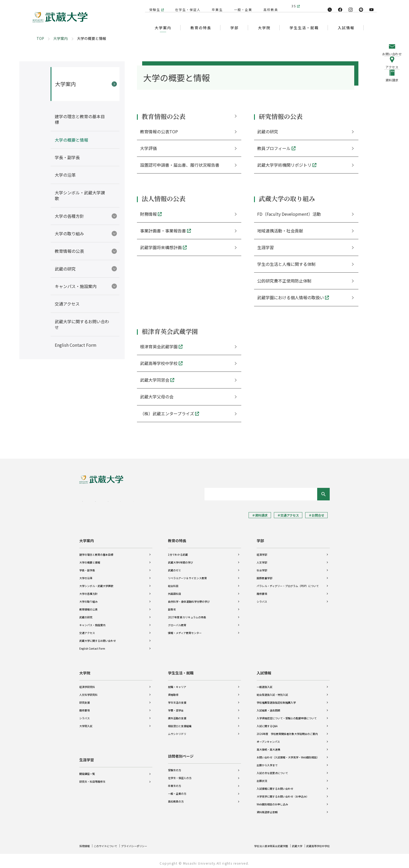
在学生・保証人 (185, 6)
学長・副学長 (87, 567)
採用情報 (86, 842)
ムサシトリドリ (177, 730)
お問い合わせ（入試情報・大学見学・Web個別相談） (288, 754)
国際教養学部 (264, 574)
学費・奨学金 (176, 707)
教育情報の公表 (88, 606)
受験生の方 (175, 766)
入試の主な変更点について (272, 769)
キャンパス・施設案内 (92, 621)
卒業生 (215, 6)
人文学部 (262, 559)
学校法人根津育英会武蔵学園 (261, 842)
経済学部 (262, 551)
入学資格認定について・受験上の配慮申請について (287, 714)
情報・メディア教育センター (185, 629)
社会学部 (262, 567)
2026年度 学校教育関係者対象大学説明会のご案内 (287, 730)
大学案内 (61, 38)
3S (294, 6)
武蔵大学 (291, 842)
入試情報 (264, 669)
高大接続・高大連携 (268, 746)
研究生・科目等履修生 (92, 774)
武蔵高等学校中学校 (316, 842)
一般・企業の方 (177, 790)
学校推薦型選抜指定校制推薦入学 (276, 699)
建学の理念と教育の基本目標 (96, 551)
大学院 (85, 669)
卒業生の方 (175, 782)
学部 (260, 537)
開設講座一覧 (87, 766)
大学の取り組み (88, 598)
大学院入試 (86, 722)
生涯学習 (87, 752)
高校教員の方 (176, 798)
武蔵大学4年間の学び (181, 559)
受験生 (152, 6)
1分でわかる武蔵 (178, 551)
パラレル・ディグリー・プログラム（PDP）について (288, 582)
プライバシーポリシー (143, 842)
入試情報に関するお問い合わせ (275, 785)
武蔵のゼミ (175, 567)
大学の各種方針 (88, 590)
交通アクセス (87, 629)
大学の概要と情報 (90, 559)
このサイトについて (110, 842)
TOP (40, 38)
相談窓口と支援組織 (180, 722)
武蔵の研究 (86, 613)
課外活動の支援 (177, 714)
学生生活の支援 (177, 699)
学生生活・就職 (181, 669)
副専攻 (172, 606)
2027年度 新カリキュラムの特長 (187, 613)
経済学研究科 (87, 683)
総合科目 (173, 582)
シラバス (262, 598)
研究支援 (85, 699)
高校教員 (268, 6)
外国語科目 (175, 590)
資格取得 (173, 691)
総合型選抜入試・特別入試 (272, 691)
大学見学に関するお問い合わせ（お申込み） (283, 793)
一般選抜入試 (264, 683)
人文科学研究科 (88, 691)
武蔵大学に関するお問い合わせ (98, 637)
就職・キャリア (177, 683)
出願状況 (262, 777)
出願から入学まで (267, 761)
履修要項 (262, 590)
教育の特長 (177, 537)
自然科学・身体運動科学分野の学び (189, 598)
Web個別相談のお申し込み (272, 801)
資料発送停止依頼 (267, 808)
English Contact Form (92, 645)
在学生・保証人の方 (180, 774)
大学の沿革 (86, 574)
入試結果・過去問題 (268, 707)
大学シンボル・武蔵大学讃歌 (96, 582)
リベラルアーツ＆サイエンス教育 (187, 574)
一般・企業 (240, 6)
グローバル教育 (177, 621)
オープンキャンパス (268, 738)
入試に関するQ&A (267, 722)
